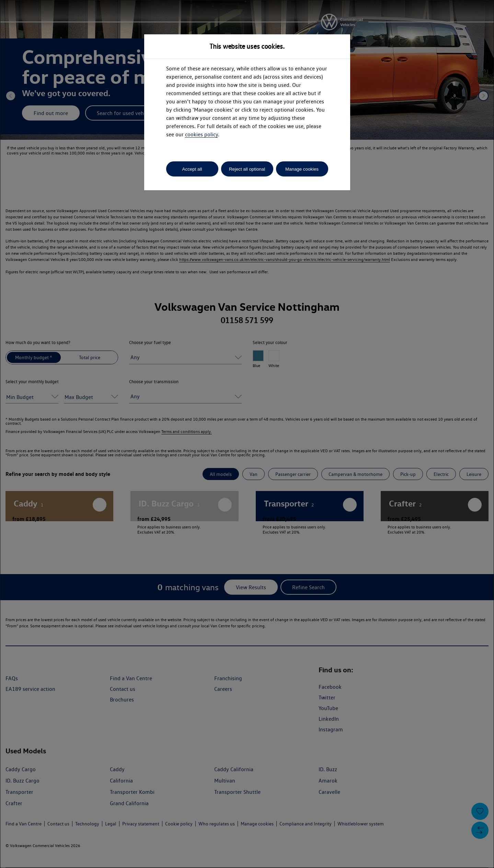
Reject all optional (247, 169)
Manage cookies (302, 169)
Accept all (192, 169)
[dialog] (247, 434)
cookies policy (202, 134)
